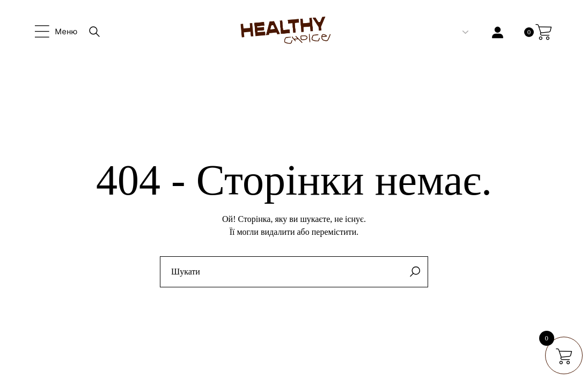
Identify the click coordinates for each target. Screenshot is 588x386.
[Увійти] (498, 32)
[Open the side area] (56, 32)
